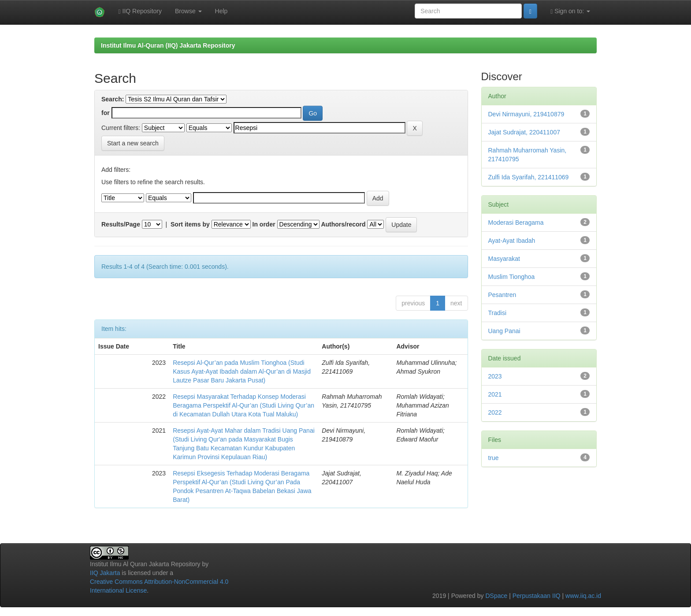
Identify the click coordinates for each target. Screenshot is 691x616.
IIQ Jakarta (105, 573)
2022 (495, 412)
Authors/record (343, 224)
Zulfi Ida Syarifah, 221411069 (529, 177)
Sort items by (190, 224)
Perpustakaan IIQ (537, 596)
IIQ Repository (140, 11)
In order (264, 224)
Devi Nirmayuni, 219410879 (526, 114)
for (106, 113)
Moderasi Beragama (516, 223)
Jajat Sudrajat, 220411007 (524, 132)
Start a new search (133, 143)
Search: (113, 99)
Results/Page (121, 224)
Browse (188, 11)
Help (221, 11)
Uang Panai (504, 331)
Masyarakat (504, 259)
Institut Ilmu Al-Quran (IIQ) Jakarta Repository (168, 45)
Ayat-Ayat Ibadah (512, 241)
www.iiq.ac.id (583, 596)
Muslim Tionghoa (512, 277)
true (494, 458)
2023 (495, 376)
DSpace (496, 596)
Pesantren (502, 295)
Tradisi (498, 313)
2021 (495, 394)
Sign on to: (570, 11)
